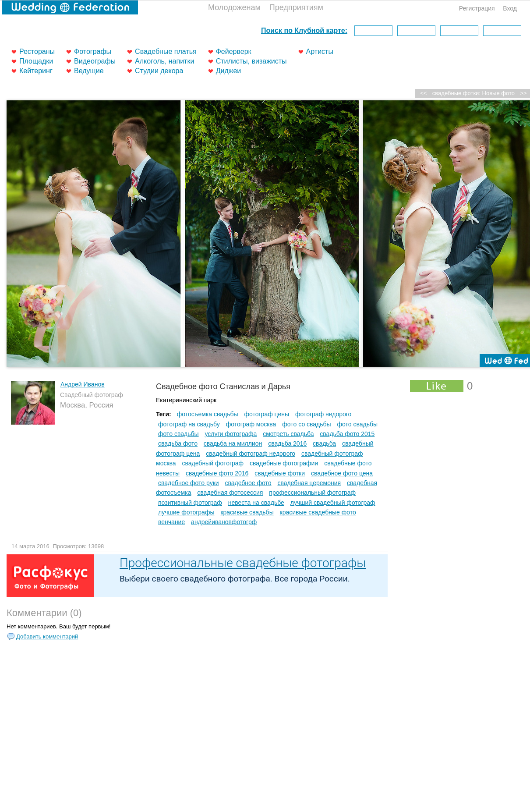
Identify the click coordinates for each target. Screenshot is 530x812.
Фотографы (93, 51)
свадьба (324, 443)
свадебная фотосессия (230, 493)
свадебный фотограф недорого (251, 454)
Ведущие (89, 71)
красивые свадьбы (247, 512)
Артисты (320, 51)
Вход (510, 8)
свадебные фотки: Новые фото (473, 93)
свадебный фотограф (213, 463)
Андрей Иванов (83, 384)
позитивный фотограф (190, 503)
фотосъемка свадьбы (208, 414)
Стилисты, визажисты (251, 61)
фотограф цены (267, 414)
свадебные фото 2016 (217, 473)
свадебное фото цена (342, 473)
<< (423, 93)
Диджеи (229, 71)
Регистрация (477, 8)
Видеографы (95, 61)
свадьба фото (178, 443)
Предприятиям (296, 7)
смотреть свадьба (288, 434)
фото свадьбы (358, 424)
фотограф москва (251, 424)
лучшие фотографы (186, 512)
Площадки (36, 61)
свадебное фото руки (189, 483)
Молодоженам (234, 7)
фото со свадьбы (306, 424)
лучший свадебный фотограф (333, 503)
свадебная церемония (309, 483)
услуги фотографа (231, 434)
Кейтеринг (36, 71)
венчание (171, 522)
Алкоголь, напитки (164, 61)
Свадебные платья (166, 51)
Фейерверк (234, 51)
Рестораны (37, 51)
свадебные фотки (280, 473)
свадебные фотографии (284, 463)
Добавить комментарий (47, 636)
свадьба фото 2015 (347, 434)
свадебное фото (248, 483)
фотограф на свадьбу (189, 424)
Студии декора (159, 71)
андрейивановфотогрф (224, 522)
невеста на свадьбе (256, 503)
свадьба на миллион (233, 443)
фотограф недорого (323, 414)
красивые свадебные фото (318, 512)
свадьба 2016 (287, 443)
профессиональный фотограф (312, 493)
